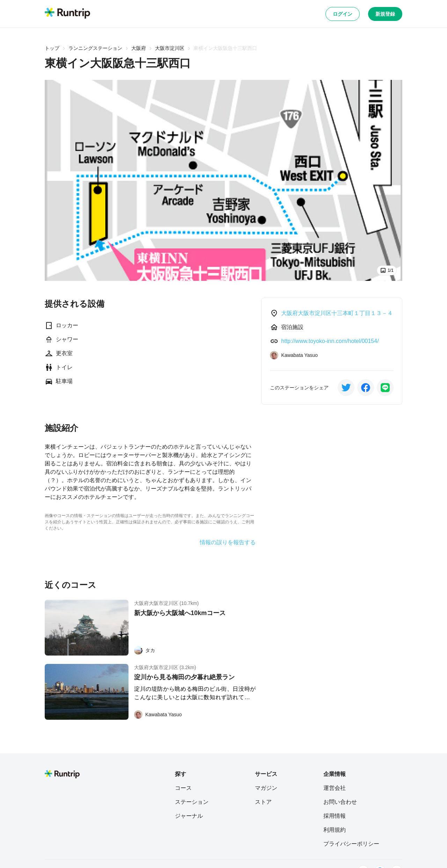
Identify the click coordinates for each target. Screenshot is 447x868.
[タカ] (145, 650)
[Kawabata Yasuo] (158, 714)
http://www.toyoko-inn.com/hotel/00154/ (330, 341)
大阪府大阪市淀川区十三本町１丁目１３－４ (337, 313)
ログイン (343, 14)
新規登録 (385, 14)
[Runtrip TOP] (67, 14)
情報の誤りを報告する (228, 542)
